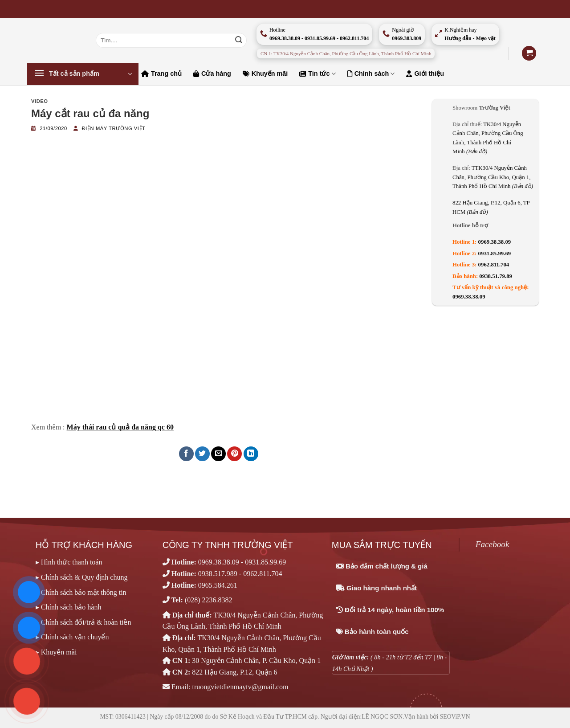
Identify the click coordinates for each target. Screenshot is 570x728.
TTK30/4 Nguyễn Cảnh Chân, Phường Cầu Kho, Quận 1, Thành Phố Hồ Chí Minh (493, 177)
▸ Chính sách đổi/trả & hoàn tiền (83, 622)
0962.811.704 (494, 265)
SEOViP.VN (455, 717)
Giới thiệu (425, 74)
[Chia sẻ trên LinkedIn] (251, 454)
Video (40, 101)
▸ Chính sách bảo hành (69, 607)
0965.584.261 (218, 585)
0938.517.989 (218, 574)
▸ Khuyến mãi (56, 652)
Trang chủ (161, 74)
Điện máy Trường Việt (114, 128)
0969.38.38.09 (495, 242)
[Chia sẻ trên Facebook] (186, 454)
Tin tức (317, 74)
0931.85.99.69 (495, 254)
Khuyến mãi (265, 74)
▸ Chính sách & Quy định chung (82, 577)
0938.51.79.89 (496, 276)
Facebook (493, 544)
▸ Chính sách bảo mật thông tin (81, 592)
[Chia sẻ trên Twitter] (202, 454)
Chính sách (371, 74)
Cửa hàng (212, 74)
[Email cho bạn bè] (218, 454)
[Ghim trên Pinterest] (234, 454)
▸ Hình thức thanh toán (69, 562)
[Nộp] (239, 41)
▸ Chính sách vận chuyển (72, 637)
